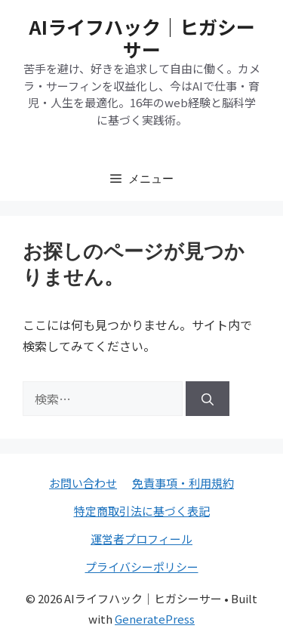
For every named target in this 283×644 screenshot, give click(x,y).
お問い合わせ (83, 483)
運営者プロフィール (141, 539)
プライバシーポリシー (142, 567)
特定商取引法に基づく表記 (142, 511)
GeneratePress (155, 619)
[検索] (208, 399)
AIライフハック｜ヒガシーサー (142, 38)
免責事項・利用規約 (183, 483)
